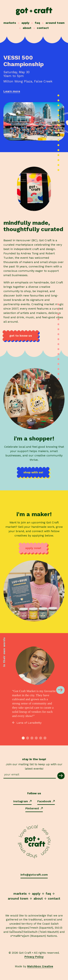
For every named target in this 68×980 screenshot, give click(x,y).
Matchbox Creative (40, 966)
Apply (25, 23)
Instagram (22, 801)
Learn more (12, 91)
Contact (43, 28)
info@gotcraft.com (34, 875)
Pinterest (34, 808)
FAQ (37, 23)
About (27, 28)
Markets (10, 23)
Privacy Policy (34, 957)
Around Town (55, 23)
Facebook (46, 801)
